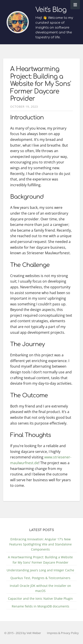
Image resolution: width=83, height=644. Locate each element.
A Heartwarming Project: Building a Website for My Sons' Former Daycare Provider (41, 84)
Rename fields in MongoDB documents (41, 606)
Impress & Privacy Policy (63, 633)
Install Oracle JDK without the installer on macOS (40, 588)
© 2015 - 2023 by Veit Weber (23, 633)
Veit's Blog (51, 10)
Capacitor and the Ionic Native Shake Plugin (40, 598)
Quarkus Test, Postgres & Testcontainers (40, 578)
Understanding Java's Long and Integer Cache (40, 570)
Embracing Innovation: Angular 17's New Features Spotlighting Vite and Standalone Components (41, 544)
